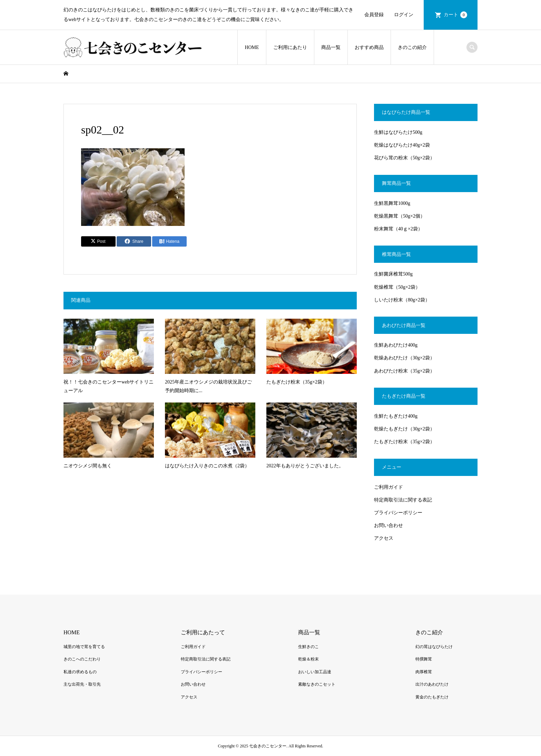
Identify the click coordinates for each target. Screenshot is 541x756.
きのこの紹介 (412, 47)
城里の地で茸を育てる (84, 647)
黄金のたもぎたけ (432, 697)
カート (455, 15)
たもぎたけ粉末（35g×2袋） (404, 442)
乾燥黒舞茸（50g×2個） (400, 216)
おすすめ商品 (369, 47)
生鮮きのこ (308, 647)
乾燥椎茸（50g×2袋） (397, 287)
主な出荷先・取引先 (82, 684)
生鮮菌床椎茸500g (393, 274)
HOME (252, 47)
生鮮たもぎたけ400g (396, 416)
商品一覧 (331, 47)
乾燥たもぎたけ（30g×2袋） (404, 429)
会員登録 (374, 15)
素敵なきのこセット (317, 684)
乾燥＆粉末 (308, 659)
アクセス (384, 538)
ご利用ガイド (388, 487)
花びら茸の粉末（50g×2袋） (404, 158)
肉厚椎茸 (424, 672)
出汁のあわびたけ (432, 684)
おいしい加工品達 (315, 672)
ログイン (404, 15)
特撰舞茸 (424, 659)
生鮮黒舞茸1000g (392, 203)
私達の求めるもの (80, 672)
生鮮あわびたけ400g (396, 345)
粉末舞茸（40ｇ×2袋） (398, 229)
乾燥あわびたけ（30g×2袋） (404, 358)
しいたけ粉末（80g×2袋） (402, 300)
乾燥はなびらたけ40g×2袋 (402, 145)
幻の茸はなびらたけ (434, 647)
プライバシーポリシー (398, 513)
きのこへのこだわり (82, 659)
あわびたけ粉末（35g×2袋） (404, 371)
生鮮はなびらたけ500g (398, 132)
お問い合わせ (388, 525)
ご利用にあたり (290, 47)
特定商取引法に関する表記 (403, 500)
